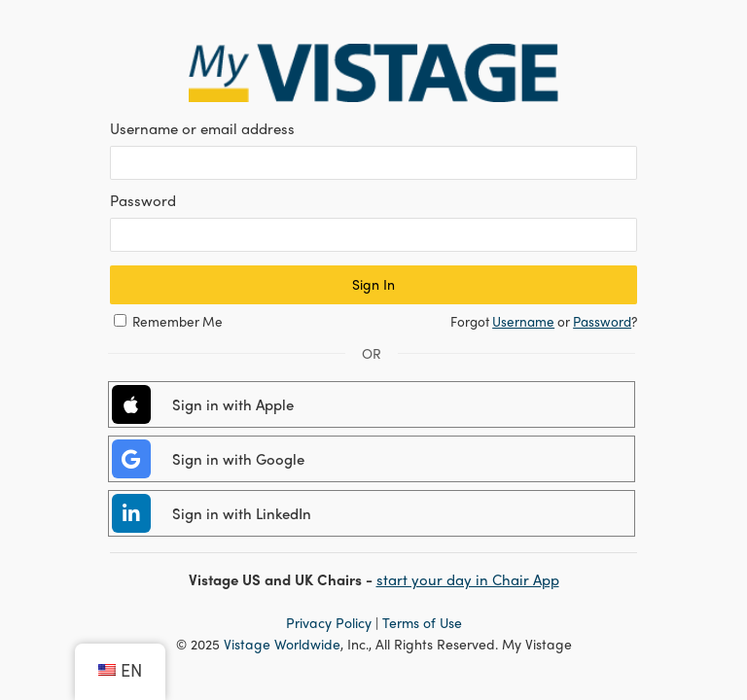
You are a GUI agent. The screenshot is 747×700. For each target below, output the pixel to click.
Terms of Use (422, 622)
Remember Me (178, 321)
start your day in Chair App (468, 579)
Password (602, 321)
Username (523, 321)
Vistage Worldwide (282, 644)
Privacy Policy (329, 622)
